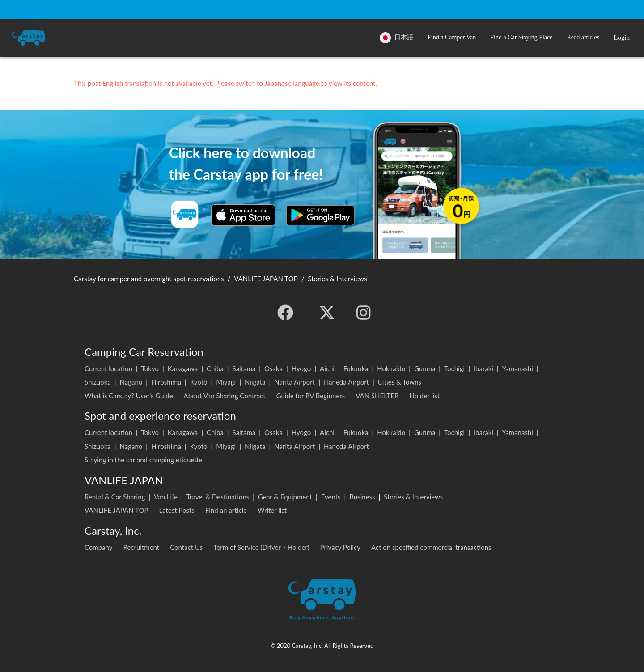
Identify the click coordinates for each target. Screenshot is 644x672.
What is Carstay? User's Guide (129, 396)
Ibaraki (483, 368)
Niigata (255, 382)
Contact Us (186, 547)
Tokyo (150, 368)
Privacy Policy (340, 547)
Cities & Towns (400, 382)
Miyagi (226, 382)
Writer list (272, 510)
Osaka (273, 368)
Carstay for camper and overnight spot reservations (149, 279)
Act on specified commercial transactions (431, 547)
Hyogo (301, 368)
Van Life (166, 497)
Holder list (424, 396)
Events (331, 497)
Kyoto (199, 382)
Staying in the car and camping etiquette (144, 460)
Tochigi (454, 368)
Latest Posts (177, 510)
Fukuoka (356, 368)
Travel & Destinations (218, 497)
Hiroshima (166, 382)
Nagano (131, 382)
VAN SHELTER (377, 396)
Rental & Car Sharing (115, 497)
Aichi (327, 368)
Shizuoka (98, 382)
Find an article (226, 510)
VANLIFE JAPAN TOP (116, 510)
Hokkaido (391, 368)
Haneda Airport (346, 382)
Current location (108, 368)
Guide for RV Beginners (311, 396)
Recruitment (142, 547)
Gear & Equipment (285, 497)
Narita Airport (294, 382)
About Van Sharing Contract (225, 396)
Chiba (215, 368)
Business (362, 497)
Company (99, 547)
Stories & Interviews (413, 497)
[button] (452, 38)
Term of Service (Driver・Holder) (261, 547)
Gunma (425, 368)
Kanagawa (183, 368)
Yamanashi (518, 368)
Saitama (244, 368)
